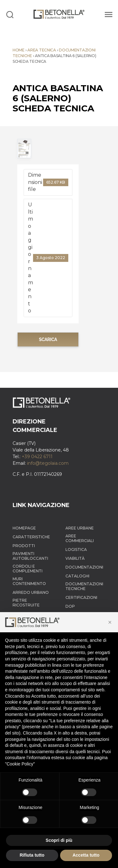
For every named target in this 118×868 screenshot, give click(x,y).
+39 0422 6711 (37, 457)
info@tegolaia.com (48, 463)
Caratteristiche (31, 537)
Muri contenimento (29, 581)
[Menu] (108, 14)
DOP (70, 606)
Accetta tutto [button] (86, 855)
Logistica (76, 549)
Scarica (48, 340)
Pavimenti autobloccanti (30, 556)
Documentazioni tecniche (84, 586)
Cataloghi (77, 576)
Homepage (24, 528)
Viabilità (75, 558)
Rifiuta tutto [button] (32, 855)
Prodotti (24, 546)
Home (19, 50)
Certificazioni (81, 597)
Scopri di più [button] (59, 840)
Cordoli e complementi (28, 569)
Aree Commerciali (80, 538)
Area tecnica (42, 50)
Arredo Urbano (31, 592)
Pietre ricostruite (26, 603)
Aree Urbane (80, 528)
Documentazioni (84, 567)
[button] (110, 622)
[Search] (10, 14)
